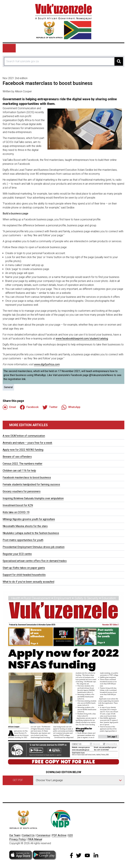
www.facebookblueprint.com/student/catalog (82, 339)
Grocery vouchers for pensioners (22, 491)
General (8, 387)
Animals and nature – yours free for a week (27, 443)
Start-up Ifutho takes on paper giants (24, 568)
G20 (70, 835)
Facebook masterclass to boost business (27, 478)
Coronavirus (43, 835)
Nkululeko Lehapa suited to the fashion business (31, 533)
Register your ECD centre (17, 554)
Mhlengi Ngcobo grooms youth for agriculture (29, 519)
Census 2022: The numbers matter (22, 464)
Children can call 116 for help (19, 471)
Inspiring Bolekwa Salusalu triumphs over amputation (33, 498)
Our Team (15, 835)
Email (9, 407)
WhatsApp (71, 407)
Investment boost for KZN (18, 505)
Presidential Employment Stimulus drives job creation (34, 547)
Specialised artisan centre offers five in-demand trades (35, 561)
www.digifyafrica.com (47, 364)
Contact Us (28, 835)
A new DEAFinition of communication (24, 436)
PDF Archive (59, 835)
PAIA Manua (35, 839)
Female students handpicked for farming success (31, 484)
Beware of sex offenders (17, 457)
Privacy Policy (18, 839)
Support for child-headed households (24, 575)
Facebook (29, 407)
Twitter (50, 407)
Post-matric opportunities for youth (23, 540)
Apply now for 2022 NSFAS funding (23, 450)
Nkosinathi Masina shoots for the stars (25, 526)
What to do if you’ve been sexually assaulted (28, 582)
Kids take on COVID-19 (16, 512)
